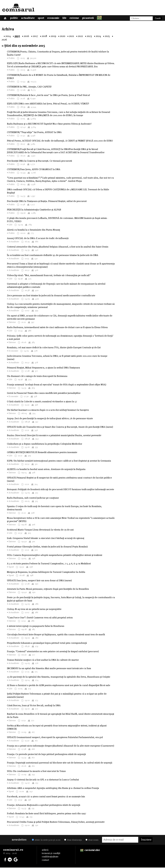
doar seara (92, 840)
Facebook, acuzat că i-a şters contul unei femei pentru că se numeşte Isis (46, 797)
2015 (17, 37)
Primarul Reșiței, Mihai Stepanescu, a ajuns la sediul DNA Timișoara (43, 368)
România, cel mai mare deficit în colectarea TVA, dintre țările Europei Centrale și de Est (54, 348)
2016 (26, 37)
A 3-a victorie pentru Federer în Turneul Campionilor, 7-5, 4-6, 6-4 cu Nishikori (49, 564)
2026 (4, 40)
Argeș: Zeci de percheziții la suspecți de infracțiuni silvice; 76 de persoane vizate (50, 419)
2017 (35, 37)
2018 (44, 37)
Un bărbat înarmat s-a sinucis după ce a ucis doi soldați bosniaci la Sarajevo (48, 410)
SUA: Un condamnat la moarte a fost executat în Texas (36, 772)
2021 (72, 37)
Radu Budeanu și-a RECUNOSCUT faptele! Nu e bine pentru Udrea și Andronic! (49, 124)
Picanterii (92, 18)
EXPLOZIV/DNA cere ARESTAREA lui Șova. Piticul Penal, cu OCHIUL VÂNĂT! (48, 104)
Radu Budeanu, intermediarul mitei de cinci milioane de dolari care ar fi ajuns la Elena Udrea (57, 328)
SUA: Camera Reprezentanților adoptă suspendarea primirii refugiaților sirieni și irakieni (55, 556)
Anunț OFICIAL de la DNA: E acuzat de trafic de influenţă (38, 239)
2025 (107, 37)
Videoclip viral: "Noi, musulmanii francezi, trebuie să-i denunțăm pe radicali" (49, 276)
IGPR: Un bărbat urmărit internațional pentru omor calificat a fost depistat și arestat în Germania (59, 461)
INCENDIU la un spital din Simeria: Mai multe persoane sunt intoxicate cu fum (49, 669)
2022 (80, 37)
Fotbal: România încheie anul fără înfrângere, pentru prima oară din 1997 (46, 814)
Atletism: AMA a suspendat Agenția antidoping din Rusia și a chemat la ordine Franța (53, 789)
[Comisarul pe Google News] (16, 860)
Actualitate (29, 18)
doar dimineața (73, 840)
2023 (89, 37)
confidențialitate (50, 857)
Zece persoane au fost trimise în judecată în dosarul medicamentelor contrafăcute (51, 296)
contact (45, 860)
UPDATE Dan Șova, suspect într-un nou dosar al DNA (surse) (39, 581)
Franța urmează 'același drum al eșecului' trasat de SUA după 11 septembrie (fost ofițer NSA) (57, 385)
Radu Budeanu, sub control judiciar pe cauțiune (33, 498)
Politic (15, 18)
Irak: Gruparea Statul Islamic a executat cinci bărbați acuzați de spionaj (46, 539)
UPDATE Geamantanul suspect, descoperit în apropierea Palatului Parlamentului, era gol (55, 738)
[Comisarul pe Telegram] (10, 860)
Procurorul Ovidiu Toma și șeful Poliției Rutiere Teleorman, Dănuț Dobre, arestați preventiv (56, 822)
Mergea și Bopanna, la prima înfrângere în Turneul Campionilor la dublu (46, 572)
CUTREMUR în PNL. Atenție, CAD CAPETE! (29, 87)
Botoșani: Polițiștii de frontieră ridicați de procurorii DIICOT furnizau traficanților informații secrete (60, 490)
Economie (56, 18)
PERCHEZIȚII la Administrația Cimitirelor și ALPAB (34, 210)
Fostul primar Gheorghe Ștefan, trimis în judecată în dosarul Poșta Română (47, 547)
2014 (8, 37)
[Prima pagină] (5, 18)
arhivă (45, 850)
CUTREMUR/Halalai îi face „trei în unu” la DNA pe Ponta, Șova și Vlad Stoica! (48, 96)
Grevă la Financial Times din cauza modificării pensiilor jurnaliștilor (44, 393)
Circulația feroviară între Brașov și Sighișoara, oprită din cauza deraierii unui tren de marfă (56, 635)
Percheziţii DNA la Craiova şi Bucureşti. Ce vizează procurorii (40, 161)
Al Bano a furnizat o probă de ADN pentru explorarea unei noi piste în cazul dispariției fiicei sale (59, 686)
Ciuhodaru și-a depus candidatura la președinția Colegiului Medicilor (45, 444)
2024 (98, 37)
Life (67, 18)
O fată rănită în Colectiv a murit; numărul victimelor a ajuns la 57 (42, 402)
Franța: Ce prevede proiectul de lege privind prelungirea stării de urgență (46, 755)
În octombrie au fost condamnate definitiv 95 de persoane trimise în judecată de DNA (53, 256)
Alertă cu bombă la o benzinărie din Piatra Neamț (33, 230)
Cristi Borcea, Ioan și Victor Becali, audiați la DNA (34, 706)
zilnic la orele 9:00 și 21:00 (46, 840)
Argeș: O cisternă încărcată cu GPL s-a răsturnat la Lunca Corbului (43, 780)
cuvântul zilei (90, 851)
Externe (78, 18)
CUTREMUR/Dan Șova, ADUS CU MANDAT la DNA (34, 170)
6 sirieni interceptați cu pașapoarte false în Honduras (36, 626)
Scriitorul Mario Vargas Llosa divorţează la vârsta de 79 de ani (40, 530)
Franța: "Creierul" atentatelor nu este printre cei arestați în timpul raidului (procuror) (53, 652)
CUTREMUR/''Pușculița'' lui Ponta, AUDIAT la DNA (34, 133)
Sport (43, 18)
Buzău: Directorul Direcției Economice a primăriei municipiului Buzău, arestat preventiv (54, 436)
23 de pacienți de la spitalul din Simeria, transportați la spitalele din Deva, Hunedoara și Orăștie (59, 677)
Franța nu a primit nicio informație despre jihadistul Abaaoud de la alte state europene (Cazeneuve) (61, 746)
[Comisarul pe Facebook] (5, 860)
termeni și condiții (51, 854)
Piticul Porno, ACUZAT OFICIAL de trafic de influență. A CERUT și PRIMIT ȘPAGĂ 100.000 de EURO (60, 141)
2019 (53, 37)
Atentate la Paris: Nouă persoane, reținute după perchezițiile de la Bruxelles (48, 589)
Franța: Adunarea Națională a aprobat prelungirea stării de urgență (44, 805)
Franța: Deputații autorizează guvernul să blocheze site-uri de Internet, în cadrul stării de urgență (60, 763)
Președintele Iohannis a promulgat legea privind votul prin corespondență (47, 643)
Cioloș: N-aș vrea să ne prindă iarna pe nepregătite (34, 610)
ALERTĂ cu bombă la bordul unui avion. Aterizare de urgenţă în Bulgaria (46, 470)
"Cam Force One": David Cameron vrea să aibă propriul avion (40, 618)
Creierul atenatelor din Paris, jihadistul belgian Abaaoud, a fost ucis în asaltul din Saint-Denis (58, 247)
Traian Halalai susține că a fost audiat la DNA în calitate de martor (43, 660)
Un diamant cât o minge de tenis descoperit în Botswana (37, 377)
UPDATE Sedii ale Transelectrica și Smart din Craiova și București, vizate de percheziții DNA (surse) (60, 427)
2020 (63, 37)
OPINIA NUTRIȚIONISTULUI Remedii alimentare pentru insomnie (42, 453)
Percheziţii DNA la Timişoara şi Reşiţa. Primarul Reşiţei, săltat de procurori (47, 202)
